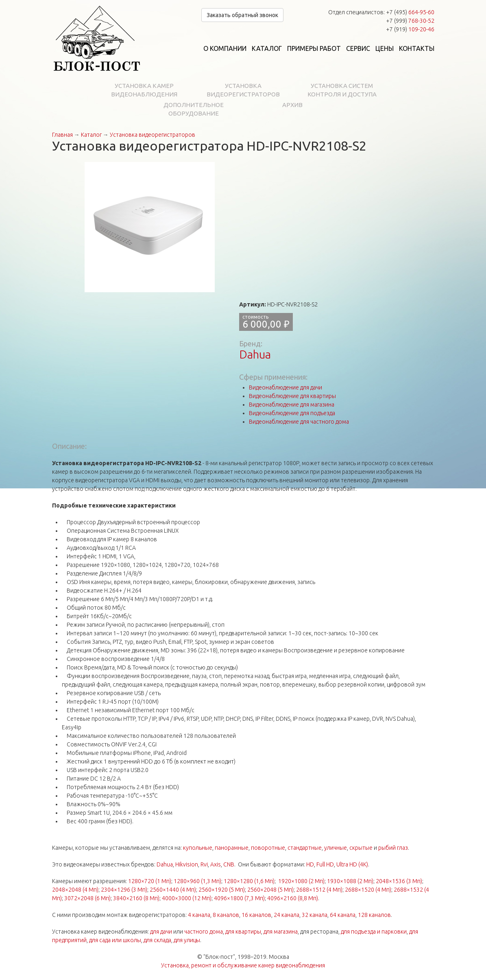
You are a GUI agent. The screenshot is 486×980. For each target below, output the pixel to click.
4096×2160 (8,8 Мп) (293, 898)
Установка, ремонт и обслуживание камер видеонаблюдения (243, 965)
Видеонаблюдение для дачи (285, 387)
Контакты (417, 48)
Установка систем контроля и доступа (342, 90)
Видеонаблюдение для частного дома (299, 422)
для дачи (161, 932)
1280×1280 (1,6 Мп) (249, 881)
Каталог (267, 48)
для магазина (281, 932)
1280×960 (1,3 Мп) (197, 881)
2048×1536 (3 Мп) (399, 881)
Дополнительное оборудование (194, 109)
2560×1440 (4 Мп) (173, 890)
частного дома (204, 932)
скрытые (361, 848)
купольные (198, 848)
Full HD (325, 864)
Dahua (255, 354)
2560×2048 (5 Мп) (270, 890)
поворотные (268, 848)
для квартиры (243, 932)
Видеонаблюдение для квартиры (292, 396)
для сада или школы (115, 940)
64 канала (343, 915)
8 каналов (226, 915)
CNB (229, 864)
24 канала (287, 915)
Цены (385, 48)
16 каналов (256, 915)
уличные (336, 848)
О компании (225, 48)
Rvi (204, 864)
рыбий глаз (393, 848)
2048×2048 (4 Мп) (75, 890)
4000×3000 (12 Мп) (187, 898)
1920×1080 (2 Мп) (301, 881)
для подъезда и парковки (374, 932)
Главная (62, 135)
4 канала (199, 915)
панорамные (232, 848)
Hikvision (187, 864)
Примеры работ (314, 48)
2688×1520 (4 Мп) (368, 890)
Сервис (358, 48)
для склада (157, 940)
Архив (292, 105)
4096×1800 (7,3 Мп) (239, 898)
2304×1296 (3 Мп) (124, 890)
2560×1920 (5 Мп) (222, 890)
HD (310, 864)
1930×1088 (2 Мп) (350, 881)
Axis (216, 864)
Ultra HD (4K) (352, 864)
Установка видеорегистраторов (243, 90)
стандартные (305, 848)
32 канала (315, 915)
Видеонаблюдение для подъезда (292, 413)
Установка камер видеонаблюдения (144, 90)
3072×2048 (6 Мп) (87, 898)
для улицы (187, 940)
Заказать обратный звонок (242, 15)
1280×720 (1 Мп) (150, 881)
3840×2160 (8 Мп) (136, 898)
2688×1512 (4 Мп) (319, 890)
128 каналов (374, 915)
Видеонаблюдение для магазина (292, 405)
